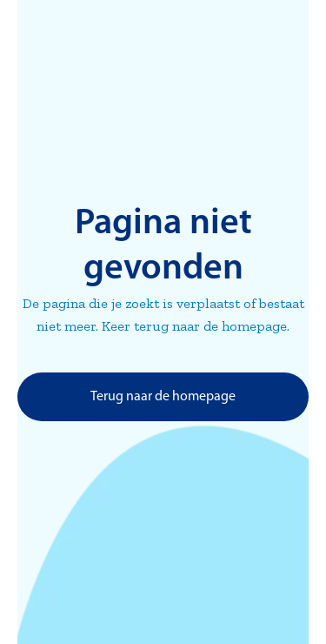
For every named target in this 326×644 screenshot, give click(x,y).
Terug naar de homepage (163, 397)
